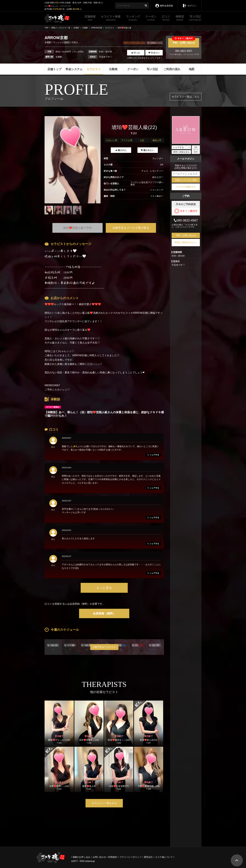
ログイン (189, 3)
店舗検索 (90, 18)
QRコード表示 (196, 150)
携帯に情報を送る (181, 152)
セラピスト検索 (111, 18)
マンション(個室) (61, 42)
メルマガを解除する (186, 187)
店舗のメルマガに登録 (186, 180)
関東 (52, 3)
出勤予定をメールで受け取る (131, 228)
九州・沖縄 (82, 3)
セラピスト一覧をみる (104, 803)
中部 (62, 3)
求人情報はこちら (155, 43)
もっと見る (104, 588)
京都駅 (48, 42)
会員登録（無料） (104, 613)
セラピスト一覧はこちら (186, 97)
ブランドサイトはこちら (134, 43)
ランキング (133, 18)
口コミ (166, 18)
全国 (47, 3)
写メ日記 (195, 18)
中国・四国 (93, 3)
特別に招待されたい (186, 242)
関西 (57, 3)
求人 (100, 3)
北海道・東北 (71, 3)
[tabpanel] (73, 160)
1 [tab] (73, 217)
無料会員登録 (164, 4)
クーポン (151, 18)
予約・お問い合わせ (184, 41)
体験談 (180, 18)
